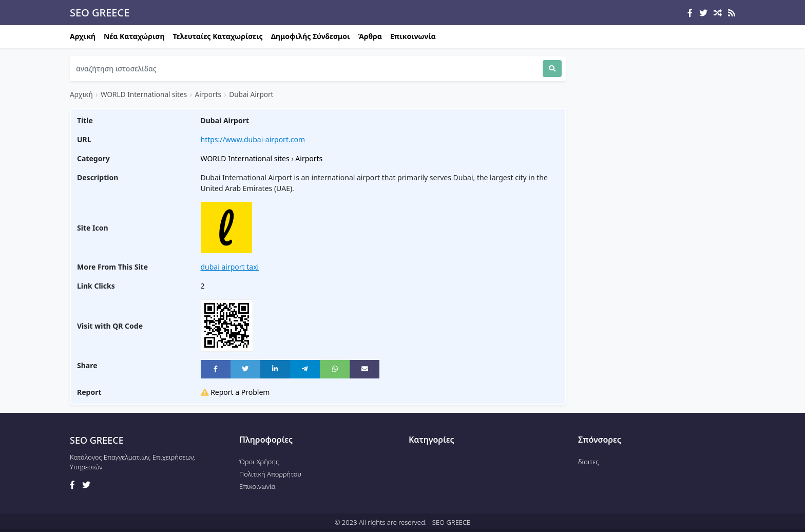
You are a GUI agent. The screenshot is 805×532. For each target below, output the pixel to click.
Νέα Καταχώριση (134, 36)
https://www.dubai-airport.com (253, 139)
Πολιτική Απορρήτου (270, 474)
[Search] (306, 69)
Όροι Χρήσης (259, 462)
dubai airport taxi (230, 267)
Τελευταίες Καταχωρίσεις (218, 36)
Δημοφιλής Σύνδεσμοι (311, 36)
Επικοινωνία (413, 36)
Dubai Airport (251, 94)
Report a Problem (235, 392)
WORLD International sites (144, 94)
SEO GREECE (100, 13)
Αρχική (83, 36)
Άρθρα (370, 36)
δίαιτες (588, 462)
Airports (208, 94)
